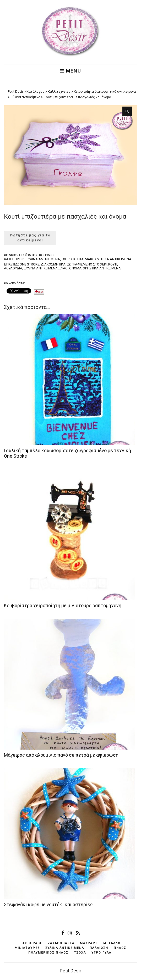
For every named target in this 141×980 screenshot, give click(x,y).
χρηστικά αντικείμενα (102, 268)
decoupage (31, 943)
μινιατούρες (27, 948)
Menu (70, 71)
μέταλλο (112, 943)
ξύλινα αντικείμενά (41, 268)
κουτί (113, 264)
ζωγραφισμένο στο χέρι (87, 264)
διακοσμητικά (53, 264)
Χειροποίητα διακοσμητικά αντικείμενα (97, 259)
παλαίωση (99, 948)
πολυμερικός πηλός (48, 953)
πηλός (120, 948)
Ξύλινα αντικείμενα (43, 259)
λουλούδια (13, 268)
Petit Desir (70, 971)
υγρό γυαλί (102, 953)
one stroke (29, 264)
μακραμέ (89, 943)
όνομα (75, 268)
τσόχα (80, 953)
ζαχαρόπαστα (61, 943)
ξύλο (63, 268)
